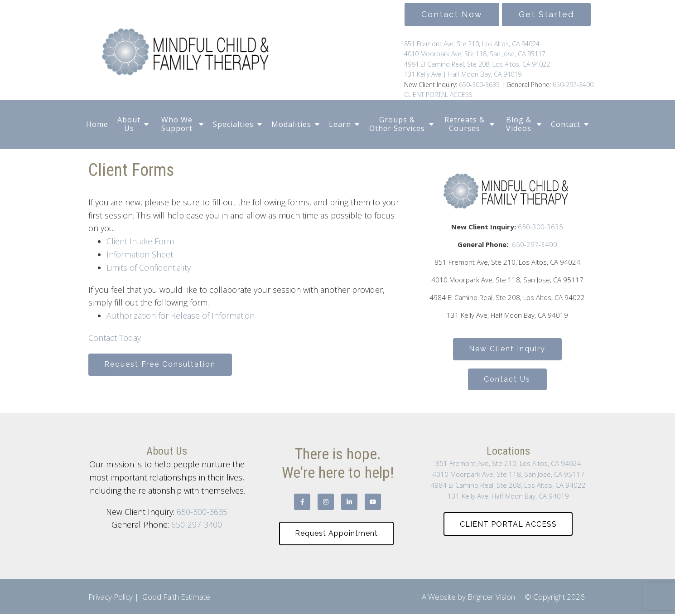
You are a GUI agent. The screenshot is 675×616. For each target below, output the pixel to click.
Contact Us (507, 380)
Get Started (546, 14)
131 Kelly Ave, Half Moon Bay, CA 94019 (508, 497)
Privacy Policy (111, 599)
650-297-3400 (573, 85)
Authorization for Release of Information (181, 315)
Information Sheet (140, 254)
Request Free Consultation (161, 365)
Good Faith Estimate (176, 599)
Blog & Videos (519, 124)
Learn (340, 124)
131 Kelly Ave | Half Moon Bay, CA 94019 (463, 74)
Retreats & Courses (465, 124)
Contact (566, 124)
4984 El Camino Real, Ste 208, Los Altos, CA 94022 (477, 64)
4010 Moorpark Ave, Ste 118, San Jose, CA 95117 (475, 54)
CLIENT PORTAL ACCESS (438, 95)
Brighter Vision (491, 599)
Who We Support (177, 124)
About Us (129, 124)
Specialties (233, 124)
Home (97, 124)
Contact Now (452, 14)
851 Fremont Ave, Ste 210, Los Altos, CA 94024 (472, 44)
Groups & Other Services (397, 124)
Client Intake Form (140, 241)
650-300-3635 (478, 85)
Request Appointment (336, 535)
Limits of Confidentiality (149, 267)
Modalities (291, 124)
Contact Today (115, 338)
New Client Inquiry (507, 349)
